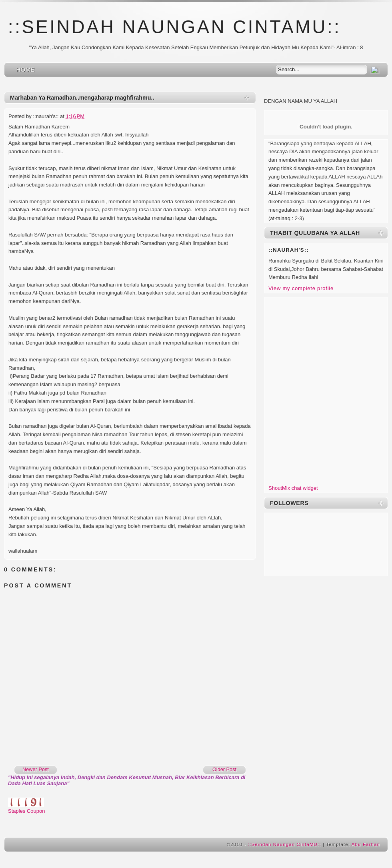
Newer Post (36, 769)
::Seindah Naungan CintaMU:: (174, 27)
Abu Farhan (366, 844)
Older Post (224, 769)
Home (26, 70)
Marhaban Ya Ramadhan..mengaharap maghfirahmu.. (82, 98)
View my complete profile (301, 288)
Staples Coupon (27, 811)
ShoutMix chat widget (293, 488)
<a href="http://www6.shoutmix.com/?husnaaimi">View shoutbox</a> (326, 389)
